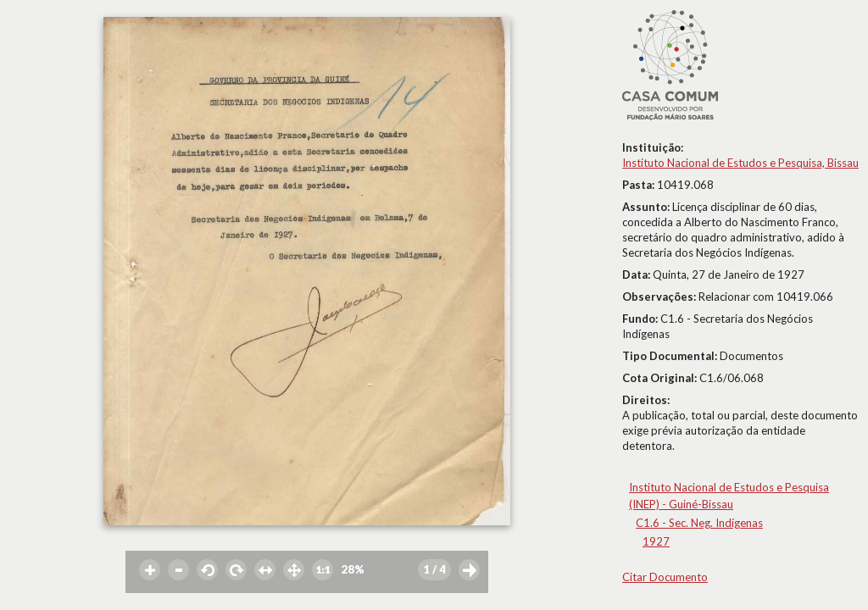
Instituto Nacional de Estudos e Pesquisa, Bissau (740, 163)
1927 (656, 541)
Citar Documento (665, 577)
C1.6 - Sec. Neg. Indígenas (699, 523)
